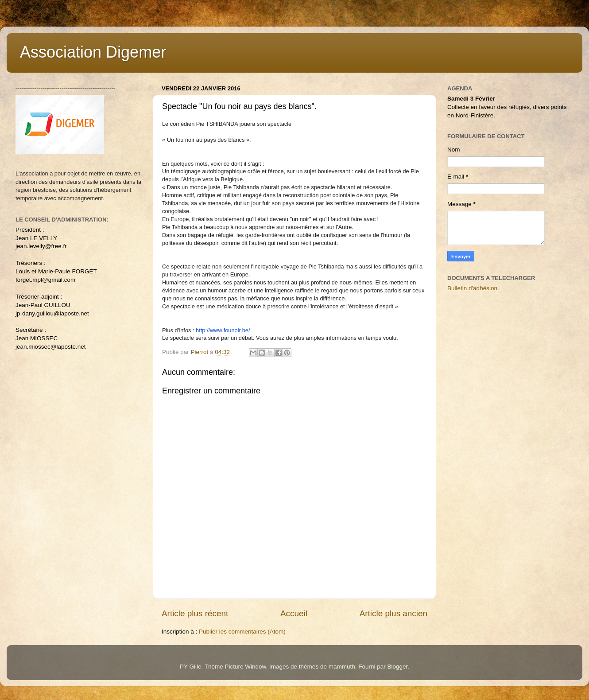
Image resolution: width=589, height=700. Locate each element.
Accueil (294, 613)
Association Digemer (93, 52)
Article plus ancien (393, 613)
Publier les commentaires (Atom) (242, 632)
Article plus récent (195, 613)
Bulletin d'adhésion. (473, 288)
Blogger (397, 667)
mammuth (342, 667)
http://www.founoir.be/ (223, 330)
